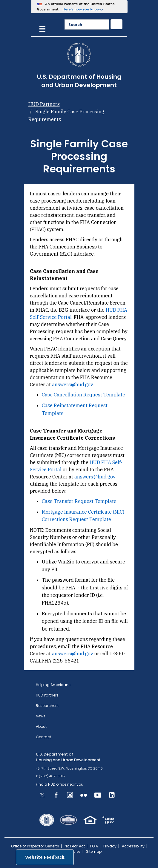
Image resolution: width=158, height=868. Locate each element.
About (41, 726)
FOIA (94, 846)
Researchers (47, 706)
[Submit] (116, 24)
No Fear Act (75, 846)
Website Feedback (45, 857)
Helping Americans (53, 685)
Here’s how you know (81, 9)
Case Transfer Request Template (79, 501)
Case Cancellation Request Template (83, 395)
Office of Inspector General (35, 846)
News (41, 716)
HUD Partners (44, 104)
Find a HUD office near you (60, 784)
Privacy (110, 846)
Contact (43, 737)
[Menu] (42, 28)
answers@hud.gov (72, 384)
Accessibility (133, 846)
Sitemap (94, 851)
